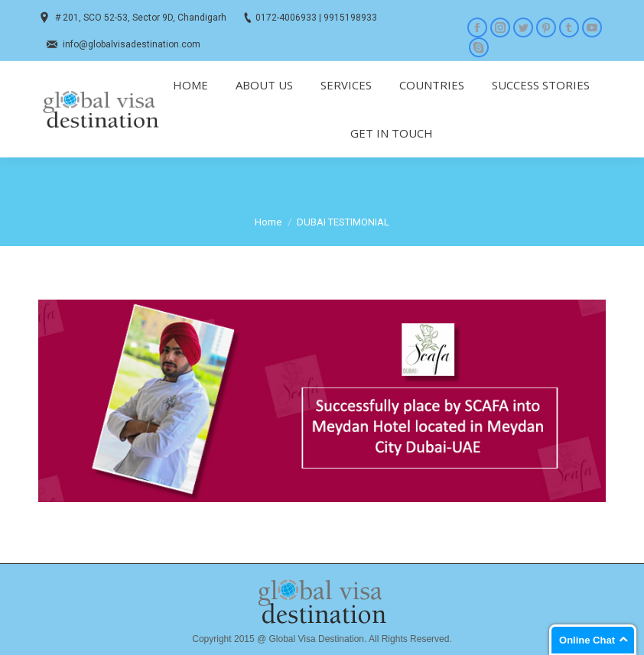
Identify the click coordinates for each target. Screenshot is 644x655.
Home (268, 222)
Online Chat (587, 640)
